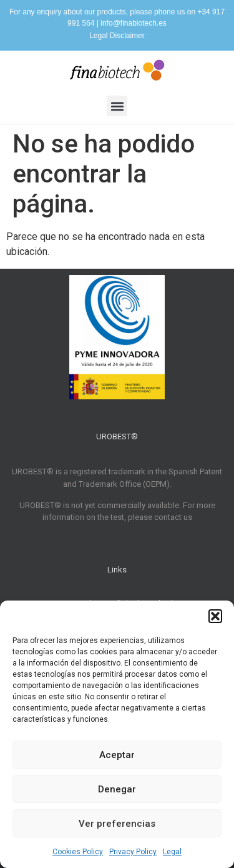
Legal (172, 852)
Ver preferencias (117, 824)
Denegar (117, 789)
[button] (215, 616)
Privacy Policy (133, 852)
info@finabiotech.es (134, 23)
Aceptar (117, 755)
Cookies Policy (78, 852)
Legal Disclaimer (117, 36)
